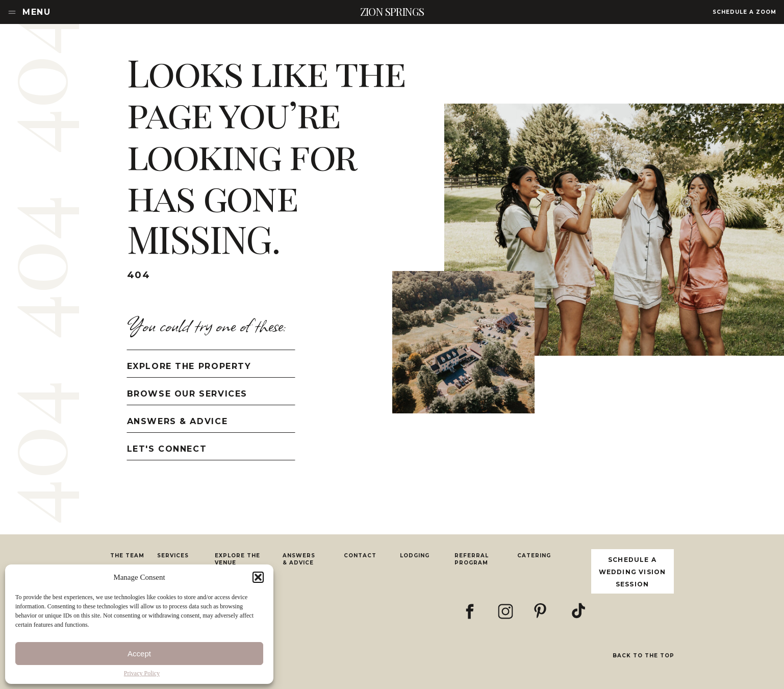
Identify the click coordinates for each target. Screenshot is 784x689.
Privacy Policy (142, 673)
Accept (139, 654)
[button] (258, 577)
